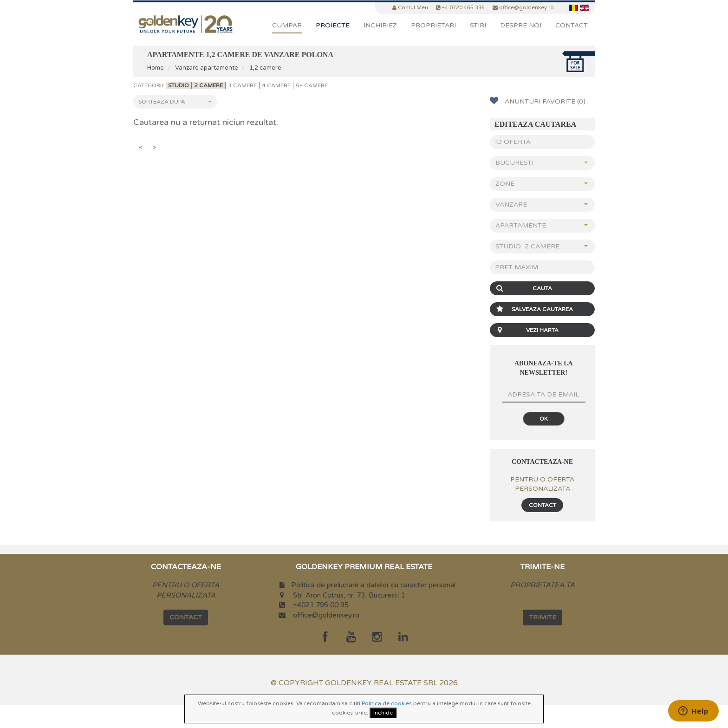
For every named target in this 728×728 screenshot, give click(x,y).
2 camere (208, 85)
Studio (179, 85)
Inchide (383, 713)
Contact (572, 25)
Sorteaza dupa (175, 102)
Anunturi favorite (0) (538, 101)
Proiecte (333, 25)
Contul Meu (413, 8)
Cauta (522, 288)
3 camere (242, 85)
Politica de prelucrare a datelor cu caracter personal (373, 585)
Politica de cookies (387, 703)
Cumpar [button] (287, 25)
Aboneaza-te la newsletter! (544, 368)
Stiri (478, 25)
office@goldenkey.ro (326, 615)
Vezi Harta (526, 330)
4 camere (276, 85)
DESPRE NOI (521, 25)
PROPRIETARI (433, 25)
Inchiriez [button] (380, 25)
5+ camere (312, 85)
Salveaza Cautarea (533, 309)
